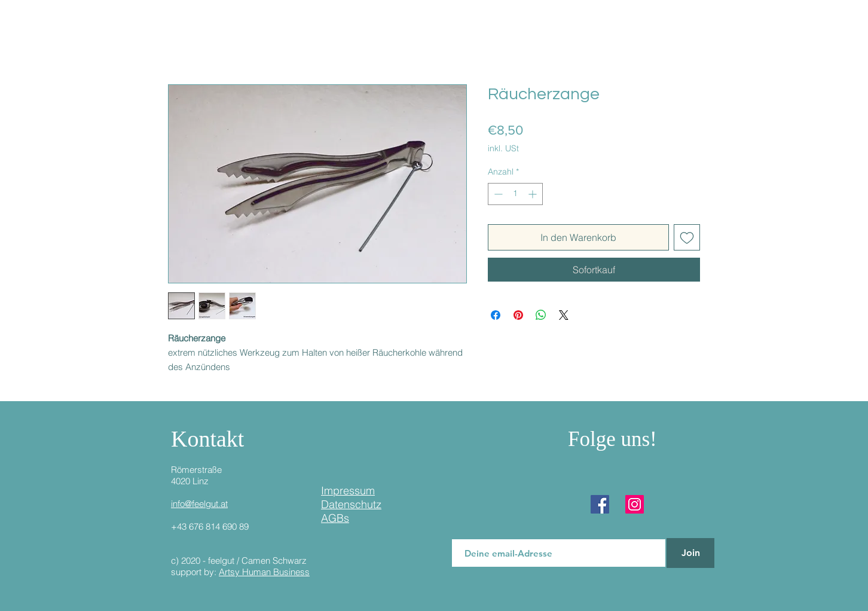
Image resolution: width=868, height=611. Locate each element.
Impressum (348, 491)
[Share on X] (564, 315)
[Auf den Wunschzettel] (687, 237)
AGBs (335, 518)
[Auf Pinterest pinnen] (518, 315)
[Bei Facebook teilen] (496, 315)
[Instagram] (635, 504)
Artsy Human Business (264, 572)
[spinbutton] (515, 194)
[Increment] (534, 194)
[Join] (690, 553)
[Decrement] (497, 194)
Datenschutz (351, 504)
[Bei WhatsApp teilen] (541, 315)
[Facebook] (600, 504)
